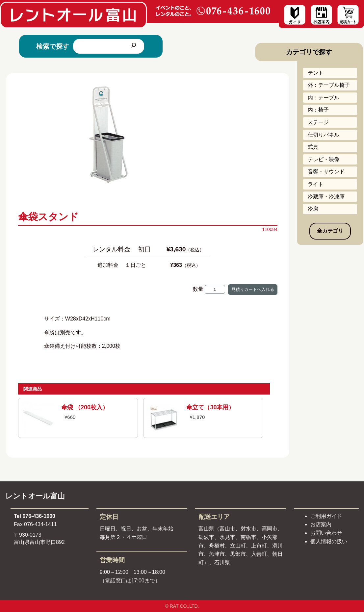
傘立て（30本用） (210, 407)
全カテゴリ (330, 231)
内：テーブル (324, 98)
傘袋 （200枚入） (85, 407)
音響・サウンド (326, 172)
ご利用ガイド (326, 516)
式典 (313, 147)
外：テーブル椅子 (329, 85)
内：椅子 (318, 110)
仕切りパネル (324, 135)
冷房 (313, 209)
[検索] (134, 46)
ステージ (318, 122)
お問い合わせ (326, 533)
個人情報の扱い (329, 541)
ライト (316, 184)
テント (316, 73)
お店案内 (321, 524)
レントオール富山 (35, 496)
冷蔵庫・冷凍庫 (326, 197)
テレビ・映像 (324, 159)
